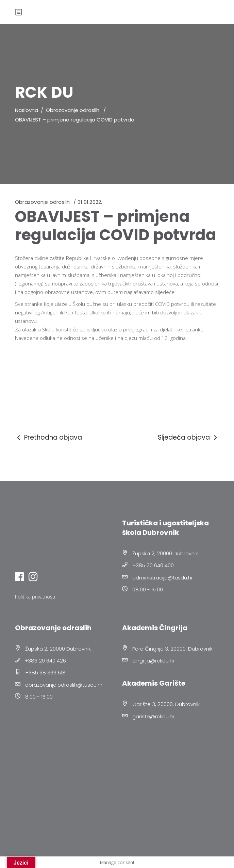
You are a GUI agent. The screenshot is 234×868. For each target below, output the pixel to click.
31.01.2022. (90, 202)
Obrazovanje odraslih (73, 110)
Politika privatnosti (35, 597)
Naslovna (27, 110)
